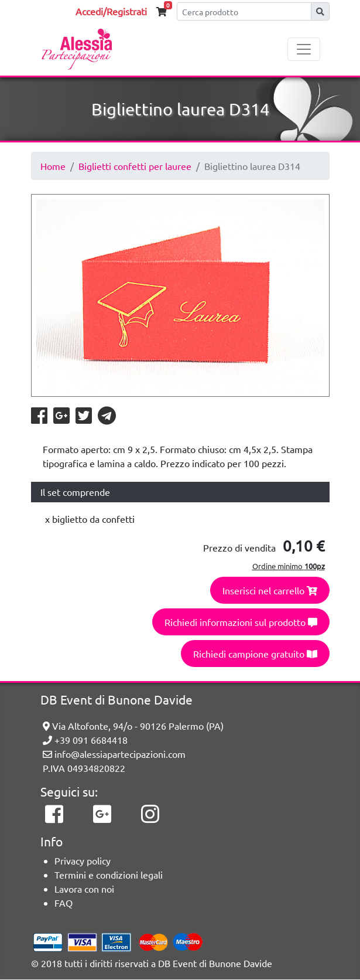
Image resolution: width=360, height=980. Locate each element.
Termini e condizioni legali (109, 874)
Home (53, 166)
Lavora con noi (84, 889)
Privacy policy (83, 860)
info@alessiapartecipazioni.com (114, 754)
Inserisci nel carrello (270, 590)
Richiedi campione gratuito (255, 654)
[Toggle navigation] (304, 49)
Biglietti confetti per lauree (135, 166)
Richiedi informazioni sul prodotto (241, 622)
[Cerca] (244, 11)
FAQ (64, 903)
